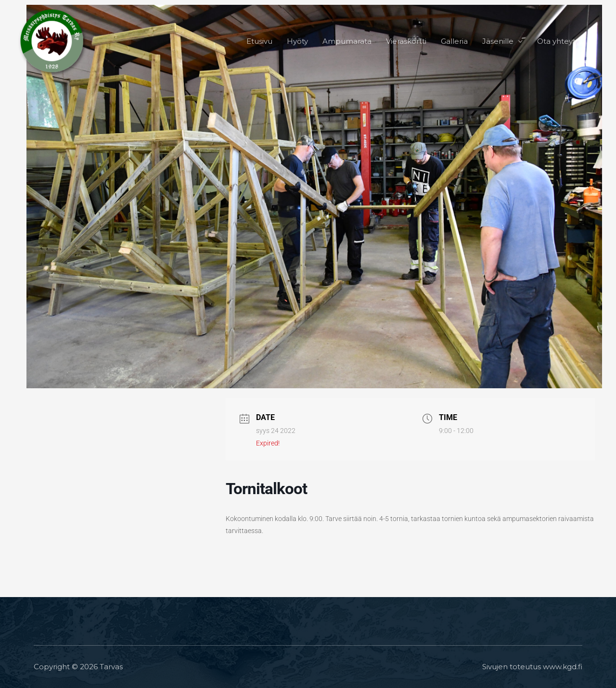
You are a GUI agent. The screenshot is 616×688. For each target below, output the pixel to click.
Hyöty (297, 41)
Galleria (454, 41)
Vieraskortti (406, 41)
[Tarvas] (53, 41)
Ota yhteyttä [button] (560, 41)
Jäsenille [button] (498, 41)
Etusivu (259, 41)
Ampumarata (347, 41)
